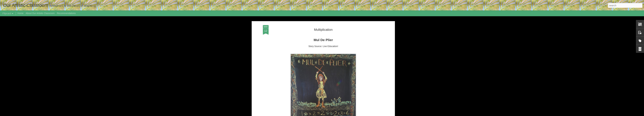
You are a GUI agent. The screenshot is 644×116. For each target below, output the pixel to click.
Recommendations (66, 13)
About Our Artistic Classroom (40, 13)
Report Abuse (360, 114)
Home (20, 13)
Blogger (351, 114)
